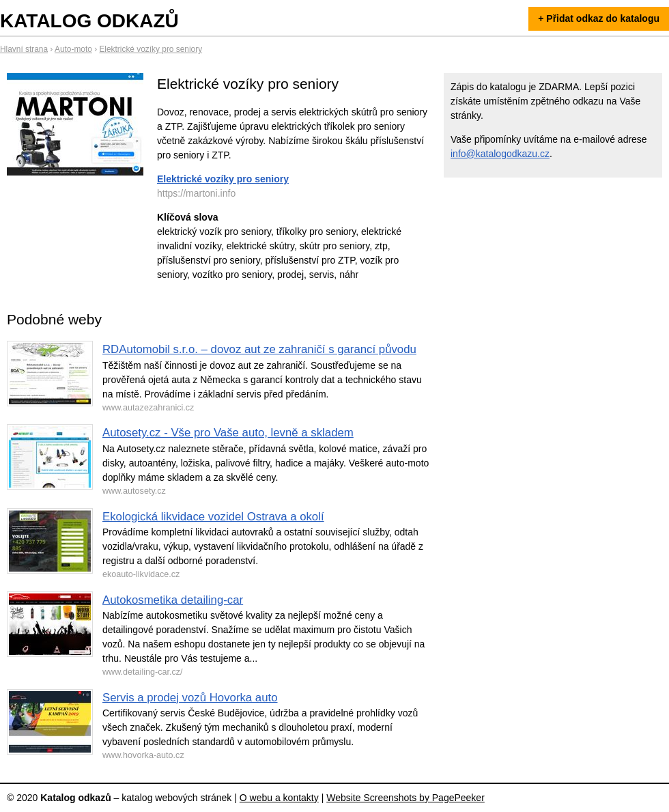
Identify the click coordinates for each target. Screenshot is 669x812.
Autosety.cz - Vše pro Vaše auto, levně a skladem (228, 433)
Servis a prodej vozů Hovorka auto (190, 698)
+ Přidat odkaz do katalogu (599, 18)
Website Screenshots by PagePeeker (405, 798)
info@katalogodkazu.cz (500, 154)
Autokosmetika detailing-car (173, 600)
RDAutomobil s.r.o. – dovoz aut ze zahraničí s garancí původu (259, 349)
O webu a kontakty (279, 798)
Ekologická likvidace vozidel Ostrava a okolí (213, 517)
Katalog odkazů (89, 21)
